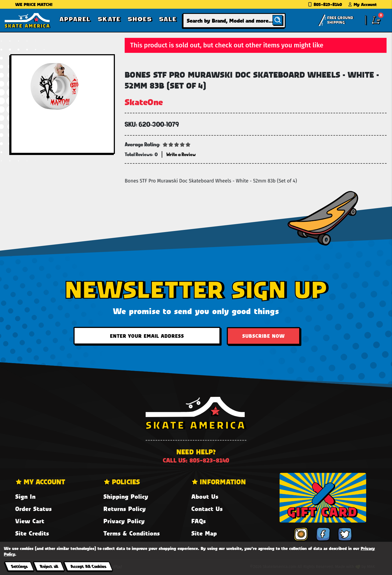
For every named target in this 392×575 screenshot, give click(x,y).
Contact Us (207, 509)
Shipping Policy (126, 496)
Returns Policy (125, 509)
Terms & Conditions (132, 533)
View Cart (30, 521)
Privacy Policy (124, 521)
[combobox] (234, 21)
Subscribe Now (264, 336)
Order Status (33, 509)
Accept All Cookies (88, 566)
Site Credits (32, 533)
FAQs (199, 521)
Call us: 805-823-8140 (196, 460)
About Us (205, 496)
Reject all (49, 566)
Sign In (25, 496)
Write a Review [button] (181, 154)
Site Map (204, 533)
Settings (19, 566)
